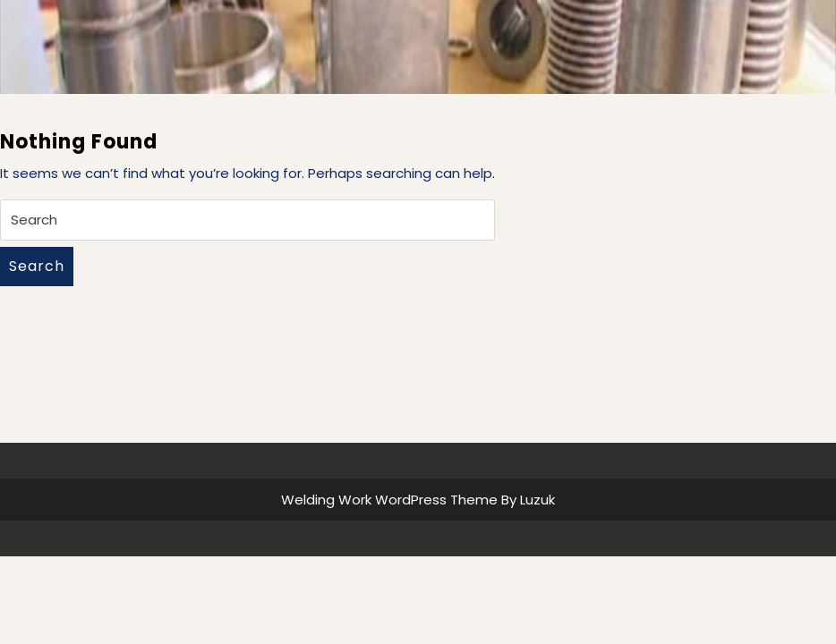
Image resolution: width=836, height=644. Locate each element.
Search (37, 266)
